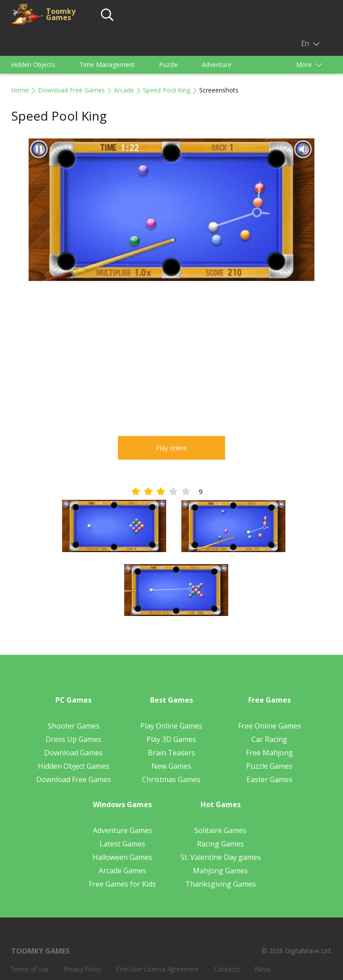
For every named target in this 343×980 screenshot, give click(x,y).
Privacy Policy (82, 969)
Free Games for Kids (122, 884)
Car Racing (269, 739)
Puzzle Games (269, 766)
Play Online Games (171, 726)
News (263, 969)
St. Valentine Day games (221, 857)
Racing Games (220, 844)
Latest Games (122, 844)
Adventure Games (123, 830)
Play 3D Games (171, 739)
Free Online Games (270, 726)
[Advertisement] (171, 360)
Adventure (217, 65)
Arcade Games (122, 871)
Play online (171, 448)
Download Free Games (71, 90)
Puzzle (168, 65)
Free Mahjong (270, 753)
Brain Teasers (171, 753)
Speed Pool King (167, 90)
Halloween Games (122, 857)
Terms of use (30, 969)
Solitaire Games (220, 830)
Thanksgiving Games (221, 884)
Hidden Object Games (74, 766)
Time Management (107, 65)
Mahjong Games (220, 871)
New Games (171, 766)
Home (20, 90)
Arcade (124, 90)
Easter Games (270, 779)
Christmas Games (171, 779)
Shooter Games (74, 726)
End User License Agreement (157, 969)
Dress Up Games (73, 739)
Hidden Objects (33, 65)
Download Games (73, 753)
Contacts (227, 969)
